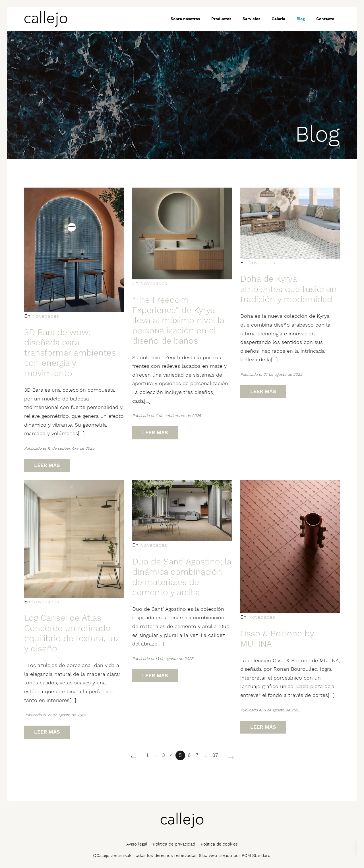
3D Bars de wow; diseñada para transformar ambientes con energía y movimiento (70, 353)
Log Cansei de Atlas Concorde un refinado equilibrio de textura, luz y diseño (72, 634)
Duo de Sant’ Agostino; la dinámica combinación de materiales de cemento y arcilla (182, 577)
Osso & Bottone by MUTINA (277, 639)
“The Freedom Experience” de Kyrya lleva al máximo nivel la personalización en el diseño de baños (178, 321)
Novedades (45, 316)
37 (215, 755)
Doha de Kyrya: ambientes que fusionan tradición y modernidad (288, 289)
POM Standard (256, 856)
